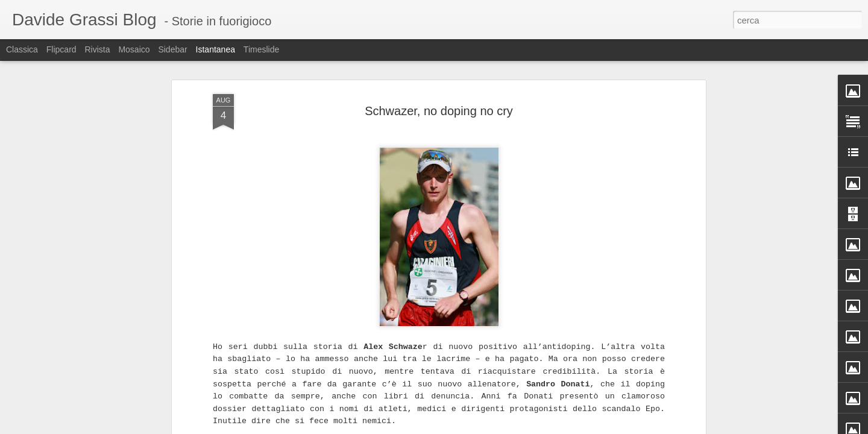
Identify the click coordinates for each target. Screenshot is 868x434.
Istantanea (215, 49)
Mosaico (134, 49)
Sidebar (172, 49)
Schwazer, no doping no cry (439, 107)
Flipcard (61, 49)
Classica (22, 49)
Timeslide (261, 49)
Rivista (97, 49)
